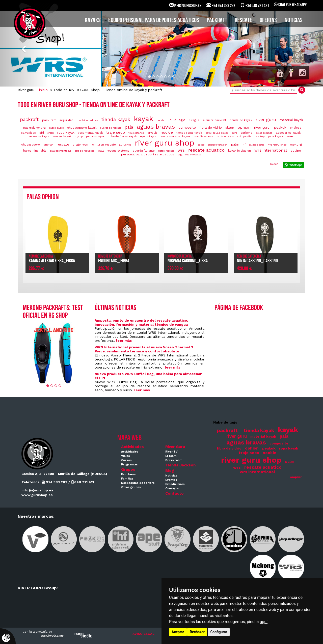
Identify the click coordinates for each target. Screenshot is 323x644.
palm (235, 144)
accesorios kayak (288, 133)
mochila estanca (204, 136)
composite (187, 128)
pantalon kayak (95, 136)
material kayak (291, 120)
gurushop (125, 145)
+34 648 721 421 (255, 6)
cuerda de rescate (111, 128)
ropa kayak (66, 133)
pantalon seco (225, 136)
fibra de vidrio (211, 128)
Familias (127, 479)
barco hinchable (35, 151)
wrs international (271, 150)
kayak (143, 119)
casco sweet (56, 128)
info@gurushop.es (37, 490)
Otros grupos (131, 487)
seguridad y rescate (189, 155)
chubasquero (31, 145)
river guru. (262, 128)
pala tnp (260, 136)
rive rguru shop (277, 145)
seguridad (66, 120)
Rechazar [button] (197, 632)
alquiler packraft (214, 120)
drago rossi (81, 145)
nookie (167, 132)
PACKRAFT (217, 21)
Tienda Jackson (180, 465)
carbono (246, 133)
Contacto (174, 493)
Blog (170, 471)
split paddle (244, 136)
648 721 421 (83, 482)
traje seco (116, 132)
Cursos (126, 460)
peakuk (280, 127)
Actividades (132, 447)
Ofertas (268, 21)
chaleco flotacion (218, 145)
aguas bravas (156, 127)
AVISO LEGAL (143, 634)
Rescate (243, 21)
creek (51, 133)
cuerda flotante (144, 151)
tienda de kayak (241, 120)
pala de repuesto (84, 151)
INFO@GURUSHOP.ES (185, 6)
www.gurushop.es (37, 495)
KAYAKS (93, 21)
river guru (266, 120)
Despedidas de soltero (138, 483)
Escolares (128, 474)
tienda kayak (116, 120)
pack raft (49, 120)
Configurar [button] (219, 632)
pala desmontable (60, 151)
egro (235, 133)
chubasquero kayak (82, 128)
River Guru (175, 447)
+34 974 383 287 (221, 6)
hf (244, 145)
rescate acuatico (206, 150)
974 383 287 (55, 482)
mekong (296, 145)
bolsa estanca (264, 133)
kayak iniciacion (239, 151)
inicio (43, 90)
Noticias (294, 21)
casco (201, 145)
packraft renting (34, 128)
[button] (24, 49)
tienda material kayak (175, 136)
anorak (48, 145)
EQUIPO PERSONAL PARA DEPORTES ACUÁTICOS (154, 21)
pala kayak (276, 136)
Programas (129, 465)
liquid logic (177, 120)
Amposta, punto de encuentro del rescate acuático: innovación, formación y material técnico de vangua (141, 322)
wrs (181, 150)
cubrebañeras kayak (122, 136)
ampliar (296, 477)
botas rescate (166, 151)
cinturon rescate (104, 145)
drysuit (152, 133)
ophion (244, 127)
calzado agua (257, 145)
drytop (79, 136)
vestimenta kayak (90, 133)
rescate (63, 144)
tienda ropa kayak (189, 133)
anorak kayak (62, 136)
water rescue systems (113, 151)
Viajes (126, 456)
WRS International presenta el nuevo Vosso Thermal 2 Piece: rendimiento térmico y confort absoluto (144, 349)
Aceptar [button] (178, 632)
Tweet (274, 164)
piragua (194, 120)
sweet (290, 136)
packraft (29, 120)
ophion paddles (89, 120)
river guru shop (165, 143)
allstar (230, 128)
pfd (42, 133)
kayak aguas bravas (217, 133)
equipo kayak (148, 136)
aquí (264, 622)
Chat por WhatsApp (290, 5)
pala (129, 127)
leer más (124, 341)
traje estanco (136, 133)
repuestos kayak (39, 136)
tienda (160, 120)
